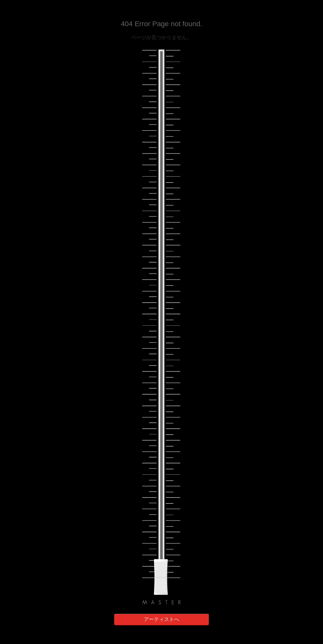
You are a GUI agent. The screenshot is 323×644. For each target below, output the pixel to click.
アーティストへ (161, 619)
